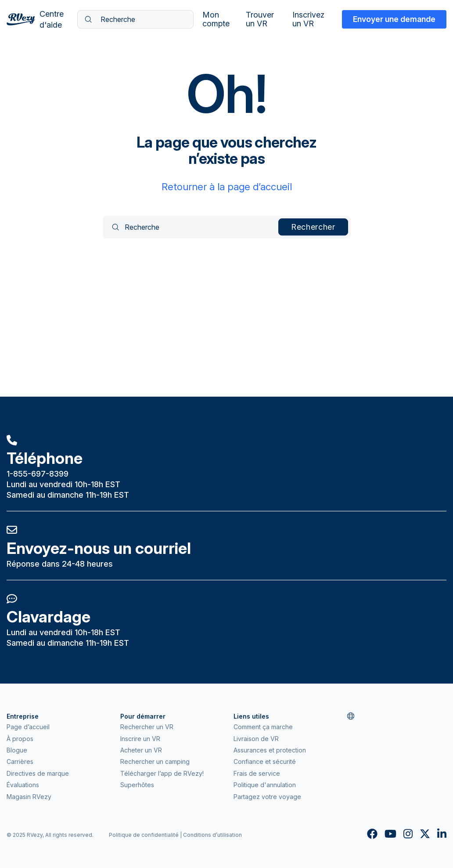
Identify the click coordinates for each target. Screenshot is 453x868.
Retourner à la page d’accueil (227, 187)
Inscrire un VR (140, 739)
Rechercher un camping (155, 761)
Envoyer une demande (394, 19)
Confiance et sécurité (265, 761)
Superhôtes (137, 785)
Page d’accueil (28, 727)
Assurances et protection (270, 750)
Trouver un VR (260, 19)
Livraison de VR (256, 739)
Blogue (17, 750)
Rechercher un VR (147, 727)
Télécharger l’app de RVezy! (162, 773)
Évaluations (23, 785)
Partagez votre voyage (267, 797)
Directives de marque (38, 773)
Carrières (20, 761)
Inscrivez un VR (308, 19)
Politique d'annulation (265, 785)
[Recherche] (135, 19)
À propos (20, 739)
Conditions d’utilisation (212, 835)
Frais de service (257, 773)
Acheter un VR (141, 750)
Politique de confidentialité (144, 835)
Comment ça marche (263, 727)
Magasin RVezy (29, 797)
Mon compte (216, 19)
